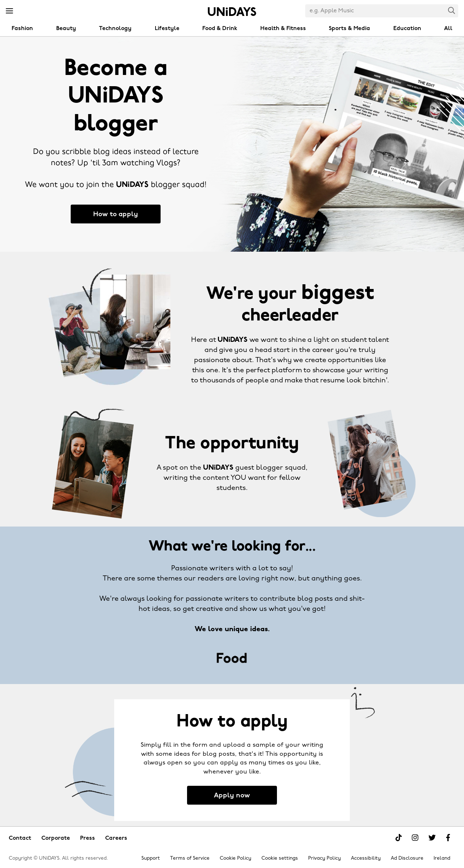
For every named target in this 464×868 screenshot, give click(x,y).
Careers (116, 838)
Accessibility (366, 858)
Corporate (56, 838)
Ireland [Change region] (442, 858)
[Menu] (9, 11)
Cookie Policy (235, 858)
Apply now (232, 796)
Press (88, 838)
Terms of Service (190, 858)
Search (452, 10)
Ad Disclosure (407, 858)
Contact (20, 838)
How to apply (116, 215)
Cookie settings (280, 858)
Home (232, 12)
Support (151, 858)
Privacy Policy (324, 858)
